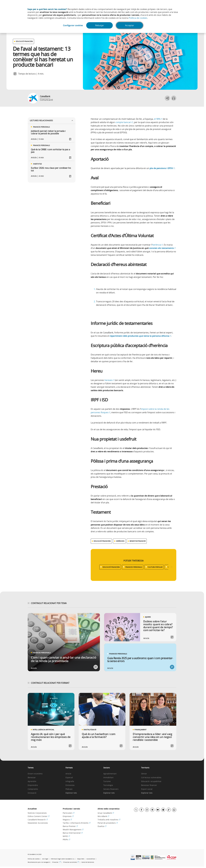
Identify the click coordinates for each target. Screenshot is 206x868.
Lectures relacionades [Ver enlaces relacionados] (52, 120)
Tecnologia (108, 785)
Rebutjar (100, 25)
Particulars (69, 813)
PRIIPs (66, 840)
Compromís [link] (33, 789)
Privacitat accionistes (71, 862)
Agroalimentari (110, 774)
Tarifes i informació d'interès (77, 823)
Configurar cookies (73, 25)
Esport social (147, 789)
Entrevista (70, 785)
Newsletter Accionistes (38, 823)
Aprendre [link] (32, 781)
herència (157, 245)
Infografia (70, 781)
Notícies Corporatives (37, 813)
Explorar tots (71, 793)
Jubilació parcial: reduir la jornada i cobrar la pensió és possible (48, 132)
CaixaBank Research (38, 820)
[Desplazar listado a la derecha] (171, 567)
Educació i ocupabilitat (151, 781)
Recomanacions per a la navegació (39, 862)
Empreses (68, 816)
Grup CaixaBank (106, 813)
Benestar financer (149, 785)
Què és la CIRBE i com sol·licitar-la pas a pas (50, 151)
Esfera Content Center (39, 816)
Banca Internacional (73, 833)
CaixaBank (45, 96)
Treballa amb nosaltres (109, 820)
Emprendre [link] (33, 785)
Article (68, 774)
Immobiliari (108, 778)
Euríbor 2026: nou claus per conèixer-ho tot (51, 169)
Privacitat (57, 862)
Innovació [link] (32, 793)
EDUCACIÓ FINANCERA (111, 567)
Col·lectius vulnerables (151, 778)
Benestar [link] (32, 778)
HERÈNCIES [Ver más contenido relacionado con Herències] (120, 541)
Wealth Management (73, 830)
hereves (109, 380)
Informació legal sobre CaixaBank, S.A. (63, 859)
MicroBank (103, 816)
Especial (69, 778)
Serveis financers (111, 789)
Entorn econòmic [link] (35, 774)
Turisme (107, 781)
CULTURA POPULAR (155, 567)
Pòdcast (69, 789)
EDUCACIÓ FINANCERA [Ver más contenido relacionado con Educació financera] (102, 541)
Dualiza (102, 826)
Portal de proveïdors (108, 823)
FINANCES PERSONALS (134, 567)
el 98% (158, 119)
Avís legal (45, 859)
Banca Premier (70, 826)
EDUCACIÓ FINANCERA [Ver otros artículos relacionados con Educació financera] (24, 41)
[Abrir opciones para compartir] (167, 98)
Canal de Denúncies (88, 862)
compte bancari (124, 122)
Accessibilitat (91, 859)
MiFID (66, 836)
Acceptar (130, 25)
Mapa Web (81, 859)
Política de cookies (138, 18)
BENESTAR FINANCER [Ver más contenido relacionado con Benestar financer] (138, 541)
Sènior (144, 774)
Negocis (67, 820)
